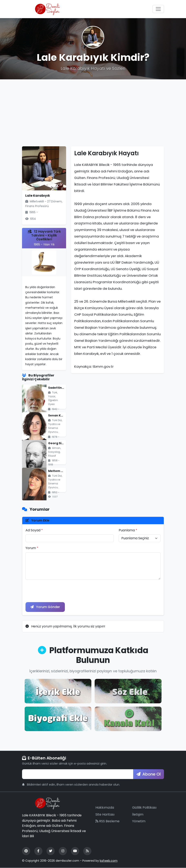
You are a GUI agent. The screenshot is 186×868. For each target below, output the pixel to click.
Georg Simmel (59, 443)
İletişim (138, 814)
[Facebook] (38, 851)
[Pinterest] (26, 851)
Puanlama (128, 530)
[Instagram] (63, 851)
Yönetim (139, 821)
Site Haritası (105, 814)
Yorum (32, 548)
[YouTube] (75, 851)
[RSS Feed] (87, 851)
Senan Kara (57, 415)
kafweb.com (109, 861)
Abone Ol (149, 774)
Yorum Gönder (45, 607)
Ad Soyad (34, 530)
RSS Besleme (107, 821)
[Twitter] (51, 851)
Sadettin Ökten (60, 388)
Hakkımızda (105, 808)
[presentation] (56, 591)
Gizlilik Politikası (144, 808)
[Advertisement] (93, 113)
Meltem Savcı (59, 471)
